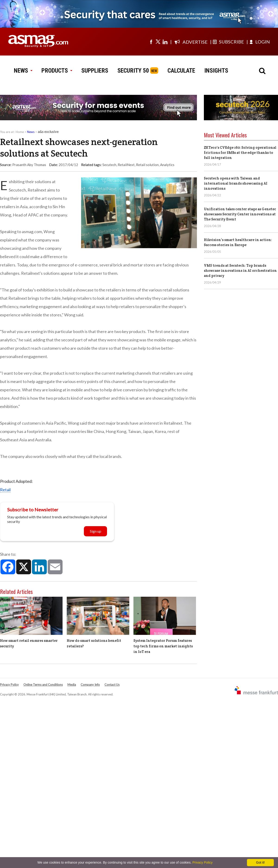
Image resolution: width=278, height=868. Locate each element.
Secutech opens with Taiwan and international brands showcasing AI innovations (236, 183)
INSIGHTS (216, 71)
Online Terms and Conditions (43, 685)
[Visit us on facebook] (151, 42)
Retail (5, 490)
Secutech (109, 165)
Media (72, 685)
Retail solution (147, 165)
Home (20, 132)
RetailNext (126, 165)
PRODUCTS (57, 71)
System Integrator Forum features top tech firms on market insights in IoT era (163, 646)
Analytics (167, 165)
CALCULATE (181, 71)
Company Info (90, 685)
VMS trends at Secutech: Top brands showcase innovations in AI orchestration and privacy (240, 270)
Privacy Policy (9, 685)
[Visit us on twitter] (158, 42)
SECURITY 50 (133, 71)
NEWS (23, 71)
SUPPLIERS (95, 71)
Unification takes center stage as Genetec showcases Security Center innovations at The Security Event (240, 214)
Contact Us (112, 685)
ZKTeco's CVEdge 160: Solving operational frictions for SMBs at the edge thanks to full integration (240, 153)
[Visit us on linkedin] (165, 42)
